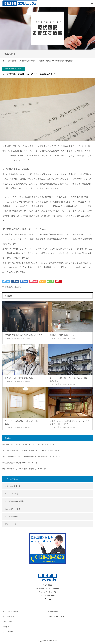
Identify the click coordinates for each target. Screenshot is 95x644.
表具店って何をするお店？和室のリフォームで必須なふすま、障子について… (69, 423)
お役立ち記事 (8, 622)
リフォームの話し (12, 494)
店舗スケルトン (11, 524)
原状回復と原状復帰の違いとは (62, 335)
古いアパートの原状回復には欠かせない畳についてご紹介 (24, 423)
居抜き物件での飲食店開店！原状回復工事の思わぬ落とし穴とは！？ (25, 451)
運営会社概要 (53, 612)
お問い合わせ (8, 632)
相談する (6, 627)
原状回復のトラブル (13, 509)
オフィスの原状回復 (13, 486)
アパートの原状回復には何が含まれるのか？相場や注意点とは (69, 379)
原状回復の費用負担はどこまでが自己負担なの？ (23, 335)
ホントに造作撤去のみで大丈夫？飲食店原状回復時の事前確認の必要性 (26, 457)
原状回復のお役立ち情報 (13, 69)
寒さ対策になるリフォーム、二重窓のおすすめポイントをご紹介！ (24, 444)
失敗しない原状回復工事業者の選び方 (19, 378)
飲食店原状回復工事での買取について (15, 463)
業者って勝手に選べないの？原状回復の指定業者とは (20, 469)
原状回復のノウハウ (13, 516)
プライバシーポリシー (56, 617)
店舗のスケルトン (9, 617)
